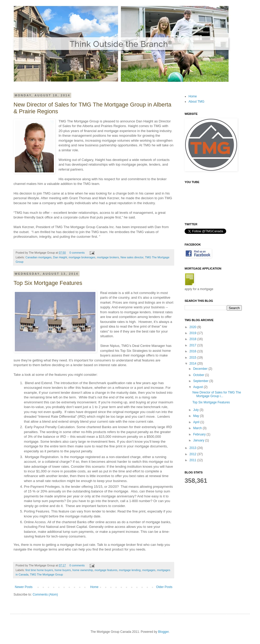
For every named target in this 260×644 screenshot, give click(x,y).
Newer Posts (24, 587)
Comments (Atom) (45, 595)
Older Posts (164, 587)
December (201, 369)
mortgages (149, 570)
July (196, 410)
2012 (193, 454)
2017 (193, 345)
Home (94, 587)
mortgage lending (130, 570)
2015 (193, 358)
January (199, 440)
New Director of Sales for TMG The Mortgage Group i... (217, 394)
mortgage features (106, 570)
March (198, 428)
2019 (193, 333)
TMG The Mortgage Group (46, 574)
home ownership (83, 570)
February (200, 434)
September (201, 381)
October (199, 375)
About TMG (196, 102)
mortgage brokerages (82, 257)
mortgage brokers (108, 257)
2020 (193, 327)
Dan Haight (60, 257)
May (197, 416)
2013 (193, 448)
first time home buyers (39, 570)
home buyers (63, 570)
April (197, 422)
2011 (193, 460)
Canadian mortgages (38, 257)
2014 (193, 364)
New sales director (132, 257)
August (199, 387)
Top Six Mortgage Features (48, 283)
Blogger (163, 632)
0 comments (77, 253)
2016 (193, 351)
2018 (193, 339)
